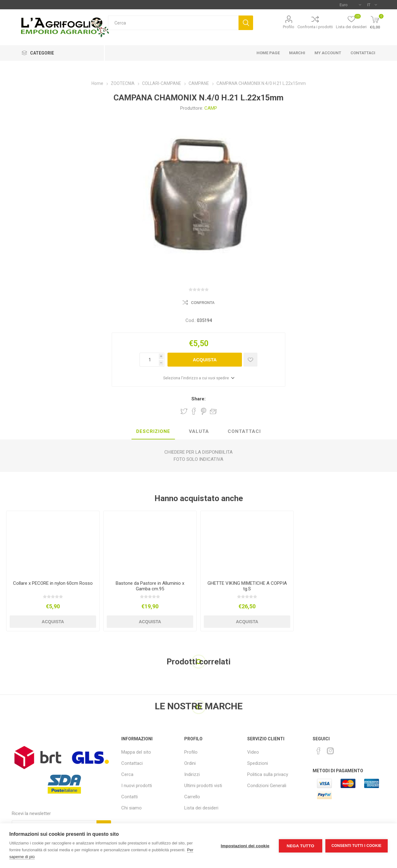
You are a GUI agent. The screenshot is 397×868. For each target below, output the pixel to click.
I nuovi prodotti (137, 786)
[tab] (153, 432)
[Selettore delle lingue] (372, 5)
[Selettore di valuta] (350, 5)
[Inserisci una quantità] (149, 360)
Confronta (203, 303)
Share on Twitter (184, 411)
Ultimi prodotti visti (203, 786)
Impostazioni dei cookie (245, 846)
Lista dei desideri (201, 808)
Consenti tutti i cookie (357, 846)
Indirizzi (192, 774)
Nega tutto (300, 846)
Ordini (190, 763)
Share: (198, 399)
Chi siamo (132, 808)
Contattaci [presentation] (244, 431)
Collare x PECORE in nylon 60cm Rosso (53, 583)
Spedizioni (258, 763)
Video (253, 752)
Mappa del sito (136, 752)
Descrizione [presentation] (153, 431)
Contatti (129, 797)
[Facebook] (319, 751)
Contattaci (132, 763)
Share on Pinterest (204, 411)
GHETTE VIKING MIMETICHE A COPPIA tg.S (247, 586)
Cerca (246, 23)
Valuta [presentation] (199, 431)
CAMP (211, 108)
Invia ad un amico (213, 411)
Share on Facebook (194, 411)
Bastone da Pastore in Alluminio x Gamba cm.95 (150, 586)
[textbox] (173, 23)
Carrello (192, 797)
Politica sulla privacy (268, 774)
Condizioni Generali (267, 786)
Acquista (205, 360)
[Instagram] (330, 751)
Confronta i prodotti (315, 27)
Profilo (289, 27)
